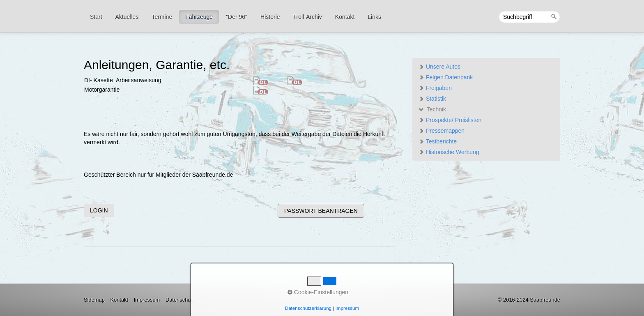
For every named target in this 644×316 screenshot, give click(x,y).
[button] (99, 210)
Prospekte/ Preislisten (450, 120)
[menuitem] (97, 17)
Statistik (432, 99)
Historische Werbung (449, 152)
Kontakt (345, 17)
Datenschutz (180, 300)
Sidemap (94, 300)
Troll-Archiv (308, 17)
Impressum (147, 300)
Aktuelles (127, 17)
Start (96, 17)
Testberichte (438, 141)
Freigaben (435, 88)
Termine (162, 17)
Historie (270, 17)
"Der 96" (237, 17)
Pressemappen (442, 131)
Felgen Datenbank (446, 77)
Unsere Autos (439, 67)
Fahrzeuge (199, 17)
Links (374, 17)
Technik (432, 109)
